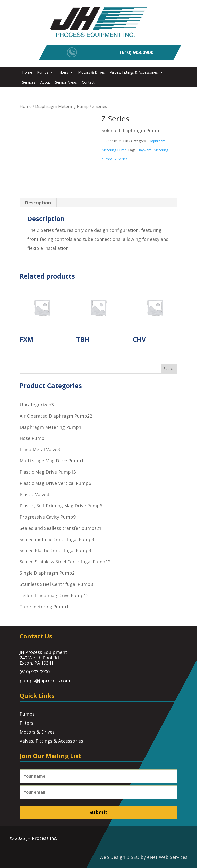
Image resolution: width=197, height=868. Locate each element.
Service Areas (66, 82)
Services (29, 82)
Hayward (145, 150)
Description (38, 203)
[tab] (38, 203)
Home (27, 72)
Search (169, 369)
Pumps (45, 72)
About (45, 82)
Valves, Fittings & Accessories (136, 72)
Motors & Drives (92, 72)
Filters (66, 72)
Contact (88, 82)
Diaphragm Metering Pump (62, 106)
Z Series (121, 159)
